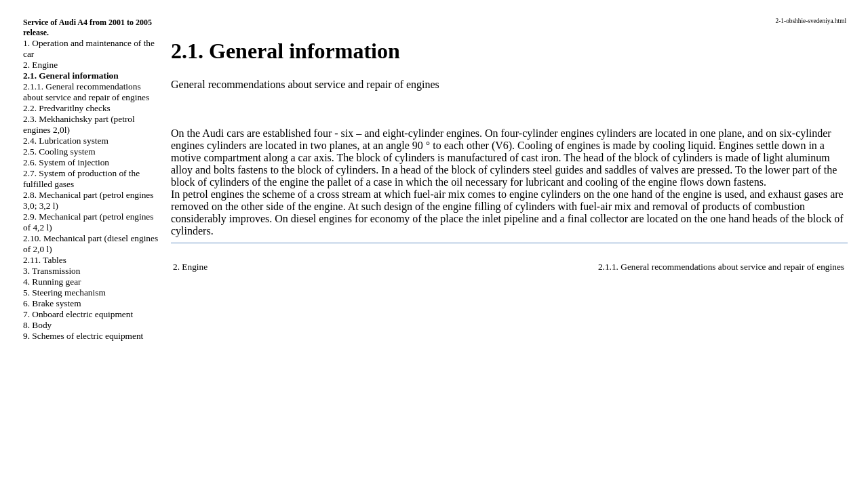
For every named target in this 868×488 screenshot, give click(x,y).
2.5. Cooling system (59, 151)
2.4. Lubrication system (66, 141)
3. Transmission (52, 271)
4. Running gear (52, 282)
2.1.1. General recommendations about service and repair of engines (86, 92)
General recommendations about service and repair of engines (305, 84)
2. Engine (40, 65)
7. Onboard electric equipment (78, 314)
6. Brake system (52, 303)
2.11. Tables (45, 260)
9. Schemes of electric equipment (83, 336)
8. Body (37, 325)
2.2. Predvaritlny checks (67, 108)
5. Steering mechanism (64, 292)
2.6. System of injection (66, 162)
